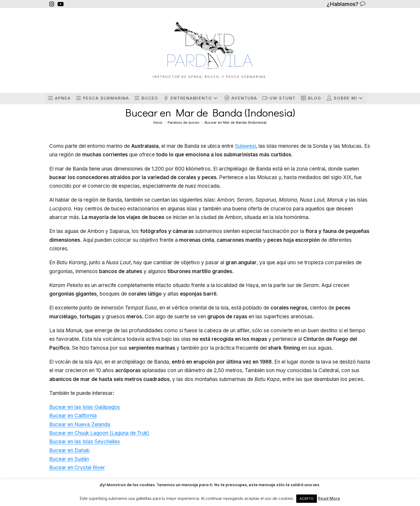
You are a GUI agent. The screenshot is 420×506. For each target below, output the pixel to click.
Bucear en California (73, 416)
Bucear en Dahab (70, 450)
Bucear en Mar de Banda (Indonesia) (236, 122)
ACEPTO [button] (307, 499)
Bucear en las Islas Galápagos (85, 407)
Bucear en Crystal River (77, 468)
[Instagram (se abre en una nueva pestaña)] (52, 4)
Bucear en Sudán (69, 459)
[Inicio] (158, 122)
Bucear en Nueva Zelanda (80, 424)
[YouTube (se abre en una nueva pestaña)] (61, 4)
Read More (329, 498)
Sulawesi (245, 146)
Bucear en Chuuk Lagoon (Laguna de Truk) (99, 433)
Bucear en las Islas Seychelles (85, 442)
